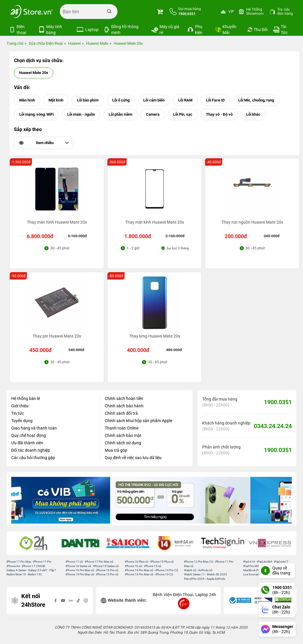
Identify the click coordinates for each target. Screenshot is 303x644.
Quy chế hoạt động (29, 435)
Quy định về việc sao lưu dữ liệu (133, 458)
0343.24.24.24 (273, 426)
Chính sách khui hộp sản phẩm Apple (138, 421)
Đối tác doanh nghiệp (31, 450)
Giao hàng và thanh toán (34, 428)
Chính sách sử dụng (123, 443)
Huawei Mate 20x (34, 73)
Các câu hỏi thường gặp (33, 458)
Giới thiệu (20, 406)
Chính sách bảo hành (124, 406)
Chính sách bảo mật (123, 435)
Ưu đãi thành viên (27, 443)
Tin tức (18, 413)
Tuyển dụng (22, 421)
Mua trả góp (116, 450)
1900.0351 (278, 402)
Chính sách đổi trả (121, 413)
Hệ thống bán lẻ (26, 398)
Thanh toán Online (122, 428)
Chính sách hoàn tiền (124, 398)
